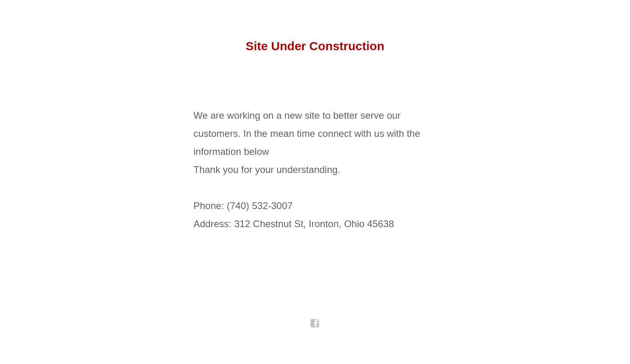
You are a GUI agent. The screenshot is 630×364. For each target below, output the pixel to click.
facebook (315, 323)
